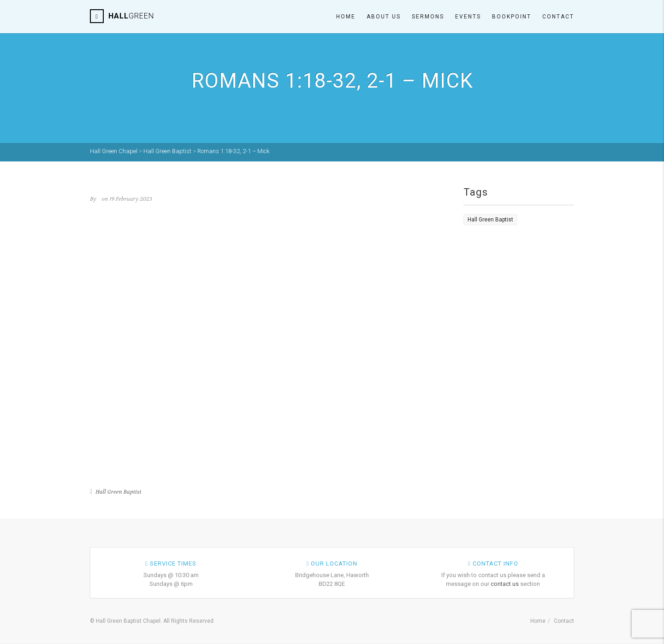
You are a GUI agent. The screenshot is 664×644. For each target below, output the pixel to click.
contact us (505, 584)
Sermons (428, 17)
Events (468, 17)
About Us (384, 17)
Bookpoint (512, 17)
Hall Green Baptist (119, 492)
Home (346, 17)
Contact (558, 17)
